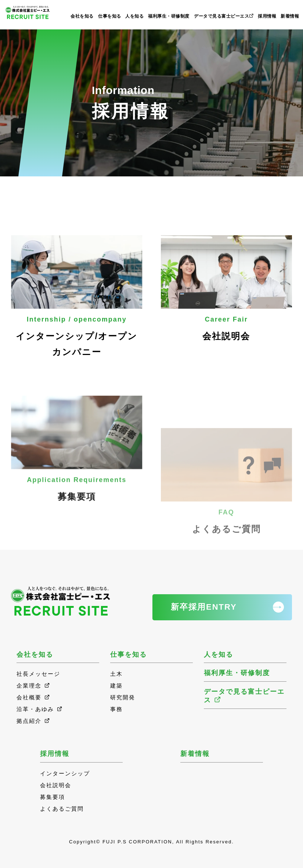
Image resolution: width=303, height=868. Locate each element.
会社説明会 (227, 288)
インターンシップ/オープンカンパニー (77, 296)
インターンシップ (65, 773)
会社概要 (34, 697)
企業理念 (34, 686)
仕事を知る (110, 16)
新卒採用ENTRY (204, 607)
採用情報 (267, 16)
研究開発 (123, 697)
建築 (116, 686)
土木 (116, 674)
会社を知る (82, 16)
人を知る (134, 16)
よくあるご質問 (227, 542)
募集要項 (77, 491)
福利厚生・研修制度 (169, 16)
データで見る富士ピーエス (224, 16)
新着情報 (290, 16)
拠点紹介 (34, 721)
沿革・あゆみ (40, 709)
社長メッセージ (38, 674)
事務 (116, 709)
